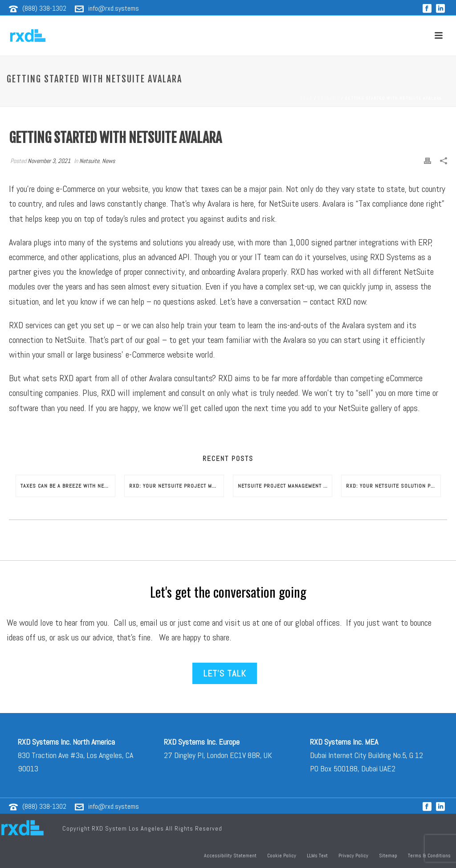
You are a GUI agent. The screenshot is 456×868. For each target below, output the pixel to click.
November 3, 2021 (49, 161)
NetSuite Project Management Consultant (285, 486)
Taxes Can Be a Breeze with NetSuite (68, 486)
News (108, 161)
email (149, 623)
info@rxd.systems (114, 8)
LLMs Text (317, 856)
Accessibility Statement (230, 856)
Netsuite (329, 98)
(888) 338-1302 (44, 8)
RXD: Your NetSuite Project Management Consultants (176, 486)
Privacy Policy (353, 856)
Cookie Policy (282, 856)
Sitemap (388, 856)
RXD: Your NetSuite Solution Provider (393, 486)
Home (306, 98)
